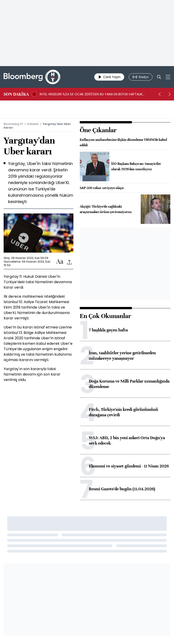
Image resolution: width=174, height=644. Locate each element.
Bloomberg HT (13, 124)
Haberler (33, 124)
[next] (169, 94)
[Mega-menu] (168, 77)
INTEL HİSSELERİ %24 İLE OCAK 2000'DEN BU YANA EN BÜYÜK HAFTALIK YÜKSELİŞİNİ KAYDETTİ (91, 94)
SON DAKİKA (16, 94)
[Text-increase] (60, 262)
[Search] (159, 77)
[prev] (159, 94)
